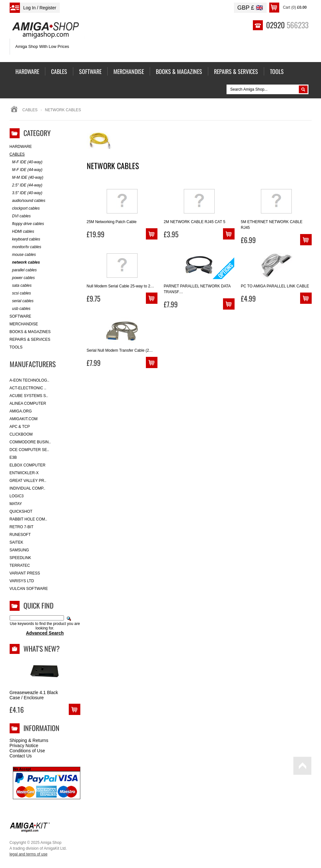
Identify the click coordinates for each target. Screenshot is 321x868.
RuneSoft (20, 535)
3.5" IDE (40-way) (26, 193)
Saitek (17, 542)
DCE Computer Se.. (29, 450)
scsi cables (20, 293)
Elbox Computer (28, 465)
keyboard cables (25, 239)
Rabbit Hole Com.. (28, 519)
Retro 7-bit (22, 527)
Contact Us (21, 756)
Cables (30, 110)
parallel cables (23, 270)
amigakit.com (24, 419)
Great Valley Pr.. (28, 481)
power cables (22, 278)
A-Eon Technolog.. (30, 380)
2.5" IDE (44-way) (26, 185)
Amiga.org (21, 411)
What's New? (42, 648)
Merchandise (24, 324)
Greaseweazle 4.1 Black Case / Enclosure (34, 695)
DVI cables (20, 216)
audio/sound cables (27, 201)
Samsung (19, 550)
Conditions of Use (27, 751)
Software (21, 316)
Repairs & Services (30, 339)
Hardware (21, 147)
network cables (25, 262)
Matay (16, 504)
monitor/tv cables (26, 247)
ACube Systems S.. (29, 396)
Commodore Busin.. (30, 442)
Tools (16, 347)
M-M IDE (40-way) (27, 178)
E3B (13, 457)
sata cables (21, 286)
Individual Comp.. (27, 488)
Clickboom (21, 434)
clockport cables (25, 208)
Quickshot (21, 511)
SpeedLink (20, 558)
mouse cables (23, 255)
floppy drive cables (27, 224)
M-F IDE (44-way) (26, 170)
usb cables (20, 309)
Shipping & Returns (29, 740)
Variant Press (25, 573)
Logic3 (17, 496)
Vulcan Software (29, 589)
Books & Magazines (30, 332)
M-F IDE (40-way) (26, 162)
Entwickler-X (24, 473)
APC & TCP (20, 427)
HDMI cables (22, 232)
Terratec (20, 565)
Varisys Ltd (22, 581)
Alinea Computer (28, 403)
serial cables (22, 301)
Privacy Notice (24, 746)
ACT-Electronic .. (28, 388)
